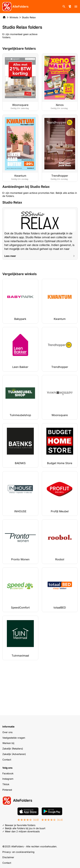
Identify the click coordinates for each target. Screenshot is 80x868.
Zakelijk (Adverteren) (14, 754)
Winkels (14, 17)
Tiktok (6, 784)
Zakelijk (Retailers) (13, 749)
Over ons (7, 732)
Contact (7, 760)
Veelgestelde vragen (14, 738)
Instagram (8, 779)
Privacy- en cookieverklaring (18, 852)
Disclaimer (8, 857)
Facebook (8, 773)
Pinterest (7, 790)
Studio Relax (29, 17)
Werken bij (8, 743)
